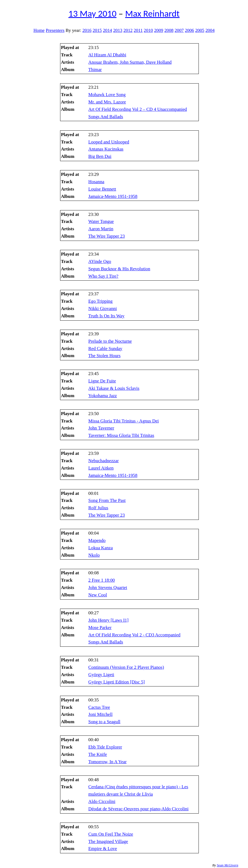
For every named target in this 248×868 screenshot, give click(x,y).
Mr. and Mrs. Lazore (107, 102)
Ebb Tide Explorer (105, 747)
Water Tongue (101, 221)
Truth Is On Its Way (106, 316)
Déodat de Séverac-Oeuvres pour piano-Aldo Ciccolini (139, 809)
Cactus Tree (99, 707)
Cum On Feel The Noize (111, 834)
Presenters (55, 30)
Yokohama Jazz (103, 396)
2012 (128, 30)
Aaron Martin (101, 229)
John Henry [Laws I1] (108, 620)
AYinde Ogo (100, 261)
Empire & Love (103, 849)
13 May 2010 (93, 13)
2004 (210, 30)
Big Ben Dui (100, 156)
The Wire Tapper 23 (107, 236)
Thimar (95, 70)
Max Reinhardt (152, 13)
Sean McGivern (227, 865)
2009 (159, 30)
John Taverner (101, 428)
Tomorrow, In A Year (108, 762)
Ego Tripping (100, 301)
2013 (118, 30)
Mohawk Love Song (107, 95)
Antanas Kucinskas (106, 149)
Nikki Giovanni (103, 309)
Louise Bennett (102, 189)
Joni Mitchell (100, 714)
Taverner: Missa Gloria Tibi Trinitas (121, 435)
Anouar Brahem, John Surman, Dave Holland (130, 62)
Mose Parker (100, 628)
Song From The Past (107, 500)
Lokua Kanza (101, 548)
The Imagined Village (108, 841)
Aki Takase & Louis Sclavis (114, 388)
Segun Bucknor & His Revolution (119, 269)
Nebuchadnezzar (104, 461)
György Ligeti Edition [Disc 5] (117, 682)
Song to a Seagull (104, 722)
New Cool (98, 595)
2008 (169, 30)
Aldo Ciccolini (102, 801)
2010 (148, 30)
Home (39, 30)
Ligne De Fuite (102, 381)
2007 (179, 30)
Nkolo (94, 555)
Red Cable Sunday (105, 349)
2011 (138, 30)
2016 (87, 30)
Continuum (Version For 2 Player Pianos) (126, 667)
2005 (200, 30)
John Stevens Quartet (108, 588)
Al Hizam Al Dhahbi (107, 55)
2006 (190, 30)
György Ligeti (101, 675)
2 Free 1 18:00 (102, 580)
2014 (107, 30)
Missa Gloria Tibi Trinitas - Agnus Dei (124, 421)
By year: (73, 30)
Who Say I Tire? (103, 276)
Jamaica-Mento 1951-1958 (113, 196)
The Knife (98, 754)
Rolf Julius (98, 508)
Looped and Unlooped (109, 142)
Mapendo (97, 540)
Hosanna (96, 182)
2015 (97, 30)
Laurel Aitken (101, 468)
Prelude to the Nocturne (110, 341)
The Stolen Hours (104, 356)
